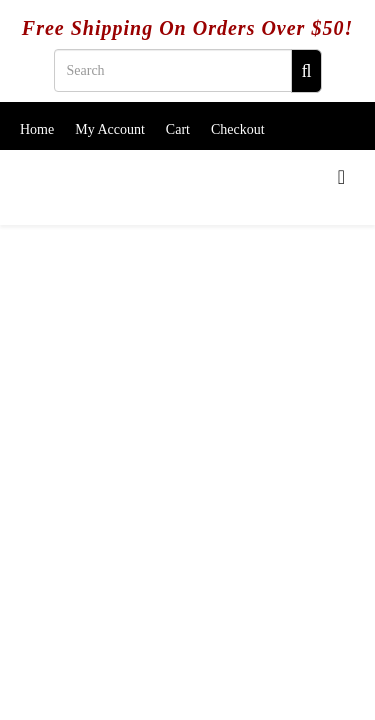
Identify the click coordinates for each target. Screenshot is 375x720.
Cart (178, 129)
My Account (110, 129)
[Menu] (341, 177)
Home (37, 129)
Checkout (238, 129)
